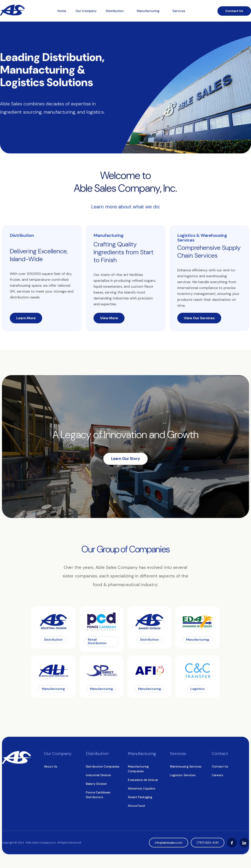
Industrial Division (98, 775)
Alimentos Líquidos (142, 789)
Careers (217, 775)
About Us (51, 767)
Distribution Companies (103, 767)
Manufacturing (149, 11)
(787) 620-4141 (208, 843)
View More (109, 318)
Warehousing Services (186, 767)
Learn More (26, 318)
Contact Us (234, 11)
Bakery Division (96, 784)
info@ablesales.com (169, 843)
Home (62, 11)
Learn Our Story (125, 459)
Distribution (115, 11)
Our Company (86, 11)
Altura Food (136, 806)
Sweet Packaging (140, 797)
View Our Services (199, 318)
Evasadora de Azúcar (143, 780)
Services (179, 11)
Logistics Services (183, 775)
